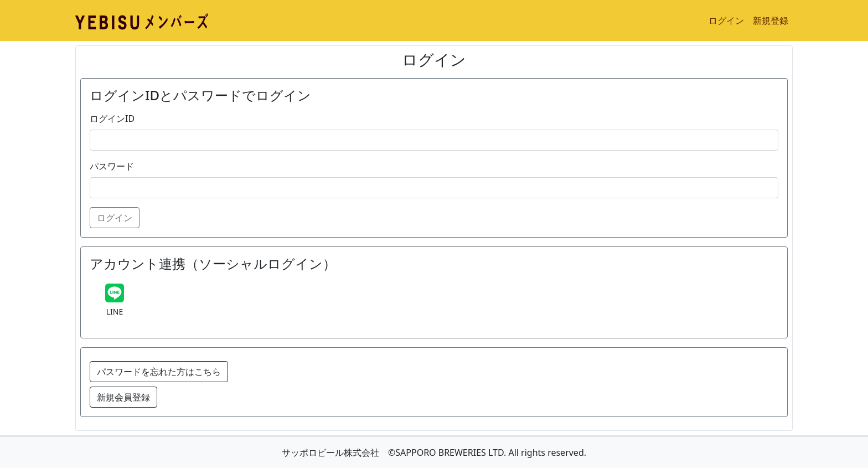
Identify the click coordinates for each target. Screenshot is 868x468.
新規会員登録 (123, 397)
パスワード (112, 166)
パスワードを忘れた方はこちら (159, 372)
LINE (115, 312)
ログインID (112, 119)
